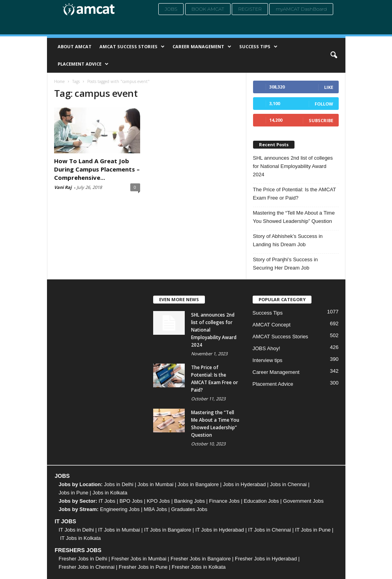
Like (329, 87)
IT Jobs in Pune (313, 530)
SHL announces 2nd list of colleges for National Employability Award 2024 (293, 166)
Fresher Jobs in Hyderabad (266, 559)
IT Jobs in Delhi (76, 530)
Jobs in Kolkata (110, 493)
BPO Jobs (131, 501)
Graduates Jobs (189, 509)
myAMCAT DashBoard (301, 9)
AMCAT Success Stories (132, 47)
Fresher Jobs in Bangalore (201, 559)
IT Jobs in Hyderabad (220, 530)
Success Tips (258, 47)
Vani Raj (63, 187)
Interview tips (268, 360)
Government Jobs (303, 501)
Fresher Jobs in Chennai (87, 567)
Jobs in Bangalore (198, 484)
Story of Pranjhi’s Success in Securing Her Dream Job (286, 264)
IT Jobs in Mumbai (119, 530)
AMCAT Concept (272, 325)
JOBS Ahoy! (266, 348)
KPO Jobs (158, 501)
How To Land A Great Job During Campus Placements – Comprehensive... (97, 169)
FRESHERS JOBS (78, 550)
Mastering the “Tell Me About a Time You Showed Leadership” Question (294, 217)
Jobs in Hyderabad (244, 484)
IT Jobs (107, 501)
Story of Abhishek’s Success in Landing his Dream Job (288, 240)
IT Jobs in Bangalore (168, 530)
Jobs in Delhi (118, 484)
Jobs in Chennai (288, 484)
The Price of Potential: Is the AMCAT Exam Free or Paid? (295, 194)
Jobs (171, 9)
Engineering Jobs (120, 509)
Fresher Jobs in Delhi (83, 559)
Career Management (202, 47)
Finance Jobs (224, 501)
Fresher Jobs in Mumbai (139, 559)
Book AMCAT (208, 9)
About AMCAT (75, 46)
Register (250, 9)
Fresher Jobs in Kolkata (199, 567)
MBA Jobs (155, 509)
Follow (324, 104)
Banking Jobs (189, 501)
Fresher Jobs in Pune (143, 567)
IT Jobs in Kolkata (80, 538)
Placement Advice (83, 64)
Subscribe (321, 120)
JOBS (62, 476)
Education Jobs (262, 501)
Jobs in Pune (74, 493)
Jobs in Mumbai (155, 484)
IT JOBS (66, 521)
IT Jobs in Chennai (270, 530)
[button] (334, 55)
